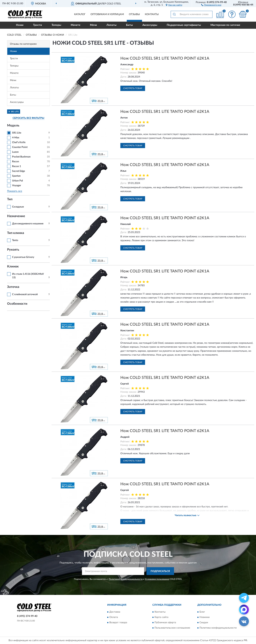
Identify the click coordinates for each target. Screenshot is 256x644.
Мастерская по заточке (225, 25)
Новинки (205, 617)
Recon (16, 162)
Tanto (15, 240)
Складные (18, 207)
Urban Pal (17, 181)
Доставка (115, 612)
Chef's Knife (19, 142)
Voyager (17, 186)
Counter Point (20, 147)
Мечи (93, 25)
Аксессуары (150, 25)
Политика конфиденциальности (218, 628)
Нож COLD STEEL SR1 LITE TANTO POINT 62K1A (165, 58)
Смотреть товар (133, 88)
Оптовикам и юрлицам (107, 14)
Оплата (114, 617)
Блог (202, 612)
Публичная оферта (165, 623)
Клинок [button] (13, 267)
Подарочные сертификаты (184, 25)
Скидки (204, 623)
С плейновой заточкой (25, 294)
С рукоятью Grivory (23, 257)
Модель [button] (13, 126)
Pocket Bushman (21, 157)
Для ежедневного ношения (28, 224)
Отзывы (134, 14)
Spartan (16, 176)
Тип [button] (10, 199)
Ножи (20, 25)
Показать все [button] (15, 191)
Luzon (15, 152)
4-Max (16, 138)
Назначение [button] (16, 216)
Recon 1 (17, 166)
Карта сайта (161, 617)
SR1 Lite (17, 133)
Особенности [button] (17, 304)
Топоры (56, 25)
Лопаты (111, 25)
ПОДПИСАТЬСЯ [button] (160, 571)
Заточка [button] (13, 287)
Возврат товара (118, 623)
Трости (38, 25)
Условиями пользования (157, 579)
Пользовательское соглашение (172, 628)
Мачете (76, 25)
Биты (129, 25)
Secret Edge (18, 171)
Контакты (152, 14)
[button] (211, 5)
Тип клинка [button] (16, 233)
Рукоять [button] (13, 250)
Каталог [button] (80, 14)
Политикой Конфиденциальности (126, 579)
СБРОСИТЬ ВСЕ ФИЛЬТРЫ (28, 118)
